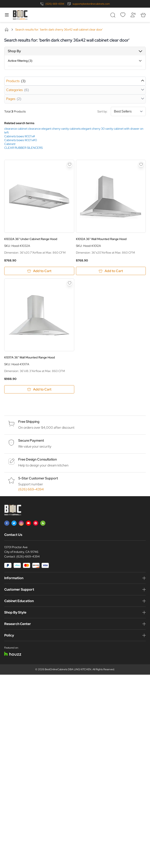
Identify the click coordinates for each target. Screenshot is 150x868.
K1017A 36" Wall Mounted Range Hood (30, 357)
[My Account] (133, 15)
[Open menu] (7, 15)
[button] (75, 51)
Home (7, 29)
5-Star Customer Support (38, 478)
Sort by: (122, 111)
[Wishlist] (123, 15)
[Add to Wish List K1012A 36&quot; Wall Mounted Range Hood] (141, 164)
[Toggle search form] (113, 15)
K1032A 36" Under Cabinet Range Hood (31, 239)
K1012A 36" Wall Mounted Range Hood (101, 239)
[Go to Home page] (20, 15)
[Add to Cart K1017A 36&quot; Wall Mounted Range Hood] (39, 389)
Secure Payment (31, 440)
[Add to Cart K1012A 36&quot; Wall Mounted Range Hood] (111, 271)
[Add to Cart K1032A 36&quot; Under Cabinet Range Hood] (39, 271)
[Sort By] (128, 111)
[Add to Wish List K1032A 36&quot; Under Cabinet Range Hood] (70, 164)
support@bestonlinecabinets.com (91, 4)
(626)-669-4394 (28, 556)
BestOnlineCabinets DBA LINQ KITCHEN (68, 669)
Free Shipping (29, 422)
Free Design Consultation (38, 459)
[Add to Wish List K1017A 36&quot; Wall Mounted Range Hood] (70, 283)
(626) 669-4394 (55, 4)
